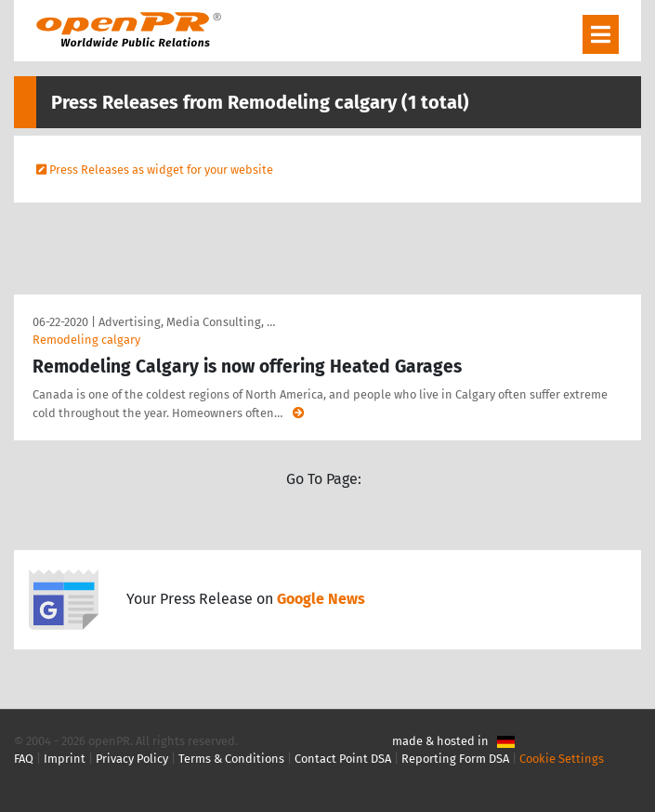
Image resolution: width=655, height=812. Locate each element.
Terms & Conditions (231, 759)
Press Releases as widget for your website (161, 170)
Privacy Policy (132, 759)
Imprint (65, 759)
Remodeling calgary (86, 340)
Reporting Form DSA (455, 759)
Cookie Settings (562, 759)
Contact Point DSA (343, 759)
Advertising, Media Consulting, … (187, 322)
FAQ (24, 759)
